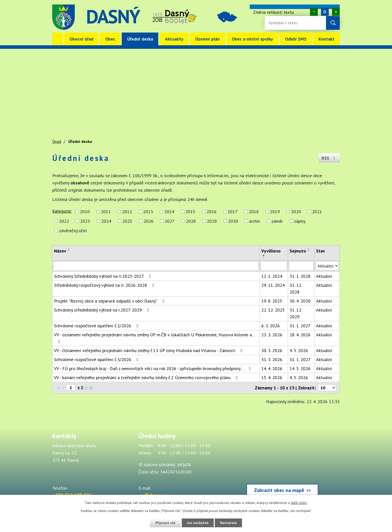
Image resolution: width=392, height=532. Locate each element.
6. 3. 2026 (270, 326)
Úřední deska (140, 39)
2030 (233, 221)
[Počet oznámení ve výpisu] (327, 388)
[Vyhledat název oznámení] (156, 266)
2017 (232, 212)
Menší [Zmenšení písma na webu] (314, 12)
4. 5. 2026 (299, 350)
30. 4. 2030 (300, 301)
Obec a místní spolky (252, 39)
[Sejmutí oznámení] (301, 266)
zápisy (300, 221)
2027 (169, 221)
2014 (169, 212)
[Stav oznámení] (327, 266)
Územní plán (207, 39)
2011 (106, 212)
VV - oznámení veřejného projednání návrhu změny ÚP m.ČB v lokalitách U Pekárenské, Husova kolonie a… (154, 338)
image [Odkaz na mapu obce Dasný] (227, 17)
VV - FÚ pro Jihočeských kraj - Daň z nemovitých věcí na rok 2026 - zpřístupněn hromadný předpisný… (153, 368)
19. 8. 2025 (272, 301)
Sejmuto (298, 251)
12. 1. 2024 (272, 276)
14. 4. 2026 (272, 368)
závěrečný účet (73, 231)
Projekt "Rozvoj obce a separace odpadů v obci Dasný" (110, 301)
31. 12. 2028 (296, 289)
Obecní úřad (81, 39)
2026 (148, 221)
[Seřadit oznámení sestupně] (69, 250)
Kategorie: (62, 211)
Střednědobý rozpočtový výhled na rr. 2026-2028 (105, 285)
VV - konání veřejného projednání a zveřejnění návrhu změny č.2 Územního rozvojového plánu (147, 377)
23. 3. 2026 (272, 335)
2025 (127, 221)
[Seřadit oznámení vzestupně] (69, 248)
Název (60, 251)
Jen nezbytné (198, 523)
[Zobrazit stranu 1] (71, 387)
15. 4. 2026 (272, 377)
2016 (211, 212)
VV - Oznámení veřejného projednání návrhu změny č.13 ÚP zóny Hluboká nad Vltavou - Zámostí (149, 350)
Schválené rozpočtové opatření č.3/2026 (97, 359)
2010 (85, 212)
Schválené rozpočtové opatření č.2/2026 (97, 326)
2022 (64, 221)
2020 (296, 212)
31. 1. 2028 (300, 276)
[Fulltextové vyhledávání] (285, 23)
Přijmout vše (165, 523)
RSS (329, 158)
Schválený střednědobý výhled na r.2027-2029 (102, 310)
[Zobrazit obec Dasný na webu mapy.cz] (282, 465)
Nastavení (228, 523)
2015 (190, 212)
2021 (317, 212)
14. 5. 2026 (300, 368)
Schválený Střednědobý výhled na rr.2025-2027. (103, 276)
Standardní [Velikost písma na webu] (325, 12)
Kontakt (326, 39)
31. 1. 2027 (300, 326)
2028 (191, 221)
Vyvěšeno (271, 251)
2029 (212, 221)
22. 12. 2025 (273, 310)
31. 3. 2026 (272, 359)
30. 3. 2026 (272, 350)
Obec (110, 39)
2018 (254, 212)
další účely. (299, 503)
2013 (148, 212)
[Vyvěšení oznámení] (274, 266)
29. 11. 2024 (273, 285)
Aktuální (324, 276)
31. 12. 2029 (296, 313)
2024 (106, 221)
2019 (275, 212)
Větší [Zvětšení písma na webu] (336, 12)
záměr (277, 221)
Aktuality (174, 39)
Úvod (58, 39)
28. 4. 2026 (300, 335)
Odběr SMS (296, 39)
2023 (85, 221)
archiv (255, 221)
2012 (127, 212)
